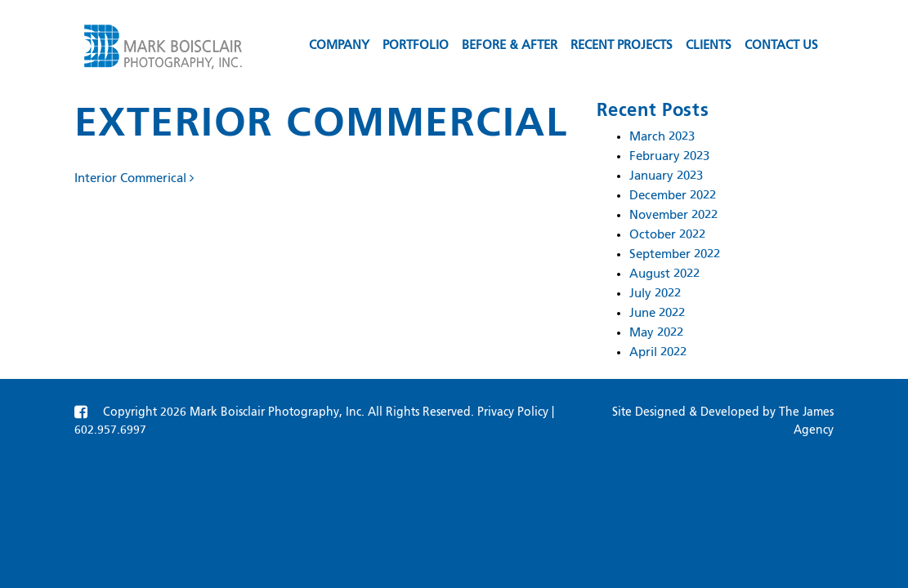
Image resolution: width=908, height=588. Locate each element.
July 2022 (655, 294)
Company (339, 45)
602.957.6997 (110, 430)
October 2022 (667, 235)
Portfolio (416, 45)
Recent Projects (622, 45)
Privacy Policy (513, 412)
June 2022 (657, 313)
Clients (709, 45)
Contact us (781, 45)
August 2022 (664, 274)
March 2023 (662, 137)
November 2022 (673, 215)
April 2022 (658, 352)
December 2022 (673, 196)
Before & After (510, 45)
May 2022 (656, 333)
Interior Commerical (134, 178)
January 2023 (666, 176)
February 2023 (669, 156)
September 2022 (675, 254)
